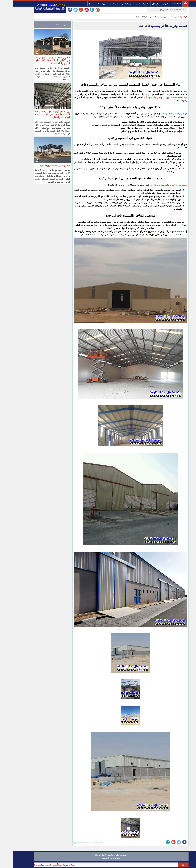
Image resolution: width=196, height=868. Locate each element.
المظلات (164, 4)
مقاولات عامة (100, 4)
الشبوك (133, 4)
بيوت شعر (113, 4)
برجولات (88, 4)
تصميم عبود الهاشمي (98, 858)
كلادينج (79, 4)
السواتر (153, 4)
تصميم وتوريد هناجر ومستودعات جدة (139, 17)
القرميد (124, 4)
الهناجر (142, 4)
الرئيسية (170, 17)
